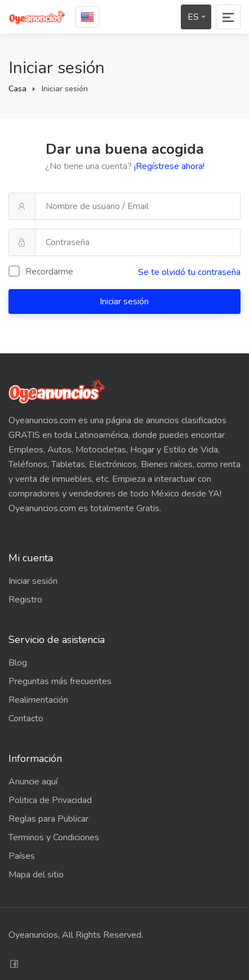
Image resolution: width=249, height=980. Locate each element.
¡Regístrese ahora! (169, 166)
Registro (25, 600)
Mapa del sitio (36, 875)
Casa (17, 89)
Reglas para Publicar (48, 819)
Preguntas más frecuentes (60, 681)
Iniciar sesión (125, 301)
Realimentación (38, 700)
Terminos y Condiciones (54, 837)
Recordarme (41, 272)
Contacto (26, 719)
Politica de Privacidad (50, 800)
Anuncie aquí (33, 782)
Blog (18, 663)
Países (22, 856)
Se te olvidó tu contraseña (189, 272)
